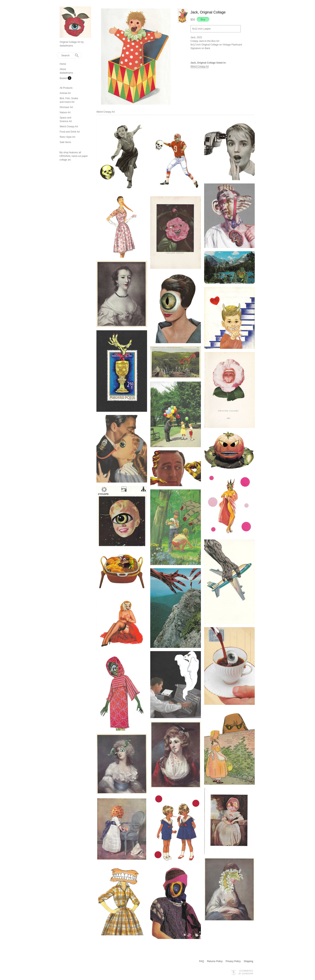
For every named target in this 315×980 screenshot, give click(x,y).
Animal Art (65, 93)
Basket (64, 78)
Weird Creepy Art (69, 127)
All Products (66, 88)
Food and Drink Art (70, 132)
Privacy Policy (233, 961)
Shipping (248, 961)
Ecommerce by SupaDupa (246, 972)
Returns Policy (215, 961)
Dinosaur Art (66, 107)
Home (63, 64)
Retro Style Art (67, 137)
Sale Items (65, 142)
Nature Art (65, 112)
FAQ (201, 961)
